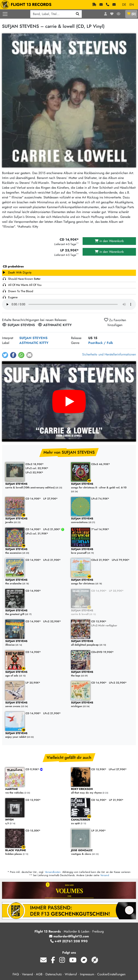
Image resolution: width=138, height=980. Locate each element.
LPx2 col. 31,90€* (37, 534)
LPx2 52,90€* (34, 472)
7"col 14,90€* (100, 529)
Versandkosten (53, 872)
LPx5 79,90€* (121, 560)
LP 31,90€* (99, 831)
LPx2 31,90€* (52, 560)
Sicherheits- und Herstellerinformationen (109, 354)
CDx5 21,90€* (100, 560)
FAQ (16, 974)
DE (124, 5)
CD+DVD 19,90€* (102, 652)
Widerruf (71, 974)
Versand (105, 875)
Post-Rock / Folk (101, 343)
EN (132, 5)
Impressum (87, 974)
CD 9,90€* (33, 769)
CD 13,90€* (99, 621)
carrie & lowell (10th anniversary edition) (36, 486)
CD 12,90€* (33, 800)
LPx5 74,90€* (100, 499)
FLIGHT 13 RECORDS (27, 5)
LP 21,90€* (116, 800)
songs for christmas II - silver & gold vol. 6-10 (102, 486)
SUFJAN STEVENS (33, 338)
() (131, 14)
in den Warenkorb (109, 241)
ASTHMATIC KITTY (34, 343)
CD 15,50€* (33, 831)
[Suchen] (78, 14)
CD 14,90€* (33, 499)
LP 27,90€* (50, 499)
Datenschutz (54, 974)
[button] (5, 355)
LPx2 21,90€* (52, 713)
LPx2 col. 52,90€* (37, 468)
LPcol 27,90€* (118, 769)
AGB (39, 974)
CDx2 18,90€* (35, 464)
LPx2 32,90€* (52, 621)
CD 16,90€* (99, 800)
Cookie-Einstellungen (111, 974)
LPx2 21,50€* (52, 529)
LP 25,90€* (116, 591)
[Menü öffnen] (5, 14)
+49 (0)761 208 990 (69, 941)
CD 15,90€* (99, 769)
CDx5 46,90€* (101, 464)
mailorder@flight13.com (69, 936)
